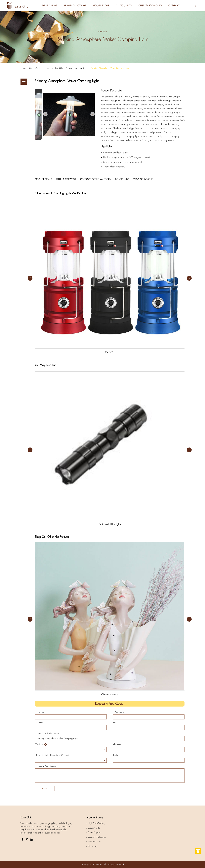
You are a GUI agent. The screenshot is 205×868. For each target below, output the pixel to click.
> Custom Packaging (96, 837)
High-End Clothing (75, 6)
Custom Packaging (150, 6)
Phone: (116, 723)
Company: (119, 712)
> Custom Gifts (93, 828)
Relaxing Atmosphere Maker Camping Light (110, 68)
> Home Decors (93, 842)
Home (23, 68)
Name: (40, 712)
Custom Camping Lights (77, 68)
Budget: (117, 755)
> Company (92, 846)
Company (174, 6)
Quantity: (117, 744)
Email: (39, 723)
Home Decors (101, 6)
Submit (45, 789)
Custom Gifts (124, 6)
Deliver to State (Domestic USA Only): (52, 755)
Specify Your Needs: (46, 766)
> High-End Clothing (96, 823)
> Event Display (93, 832)
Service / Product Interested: (49, 734)
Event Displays (49, 6)
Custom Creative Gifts (53, 68)
